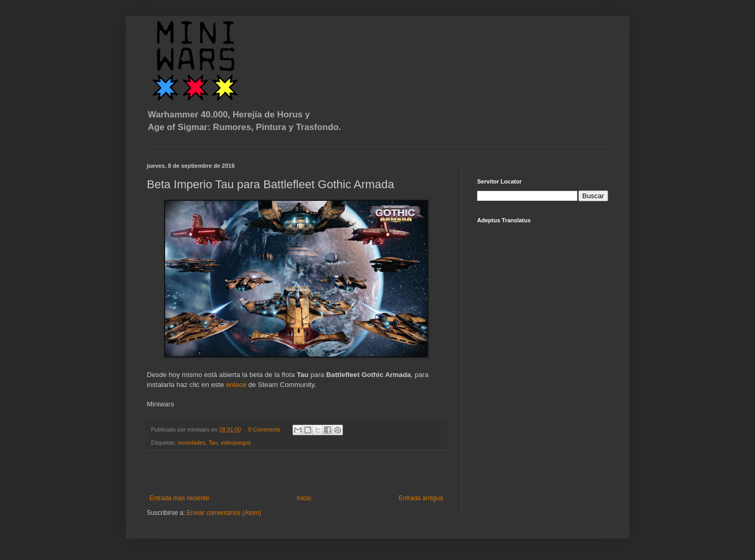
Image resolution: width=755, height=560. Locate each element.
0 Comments (264, 429)
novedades (192, 443)
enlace (236, 385)
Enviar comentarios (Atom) (224, 513)
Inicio (304, 498)
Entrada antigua (421, 498)
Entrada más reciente (179, 498)
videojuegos (236, 443)
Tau (213, 443)
